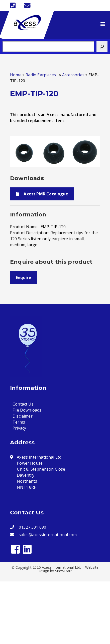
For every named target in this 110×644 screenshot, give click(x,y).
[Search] (102, 47)
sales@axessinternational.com (48, 535)
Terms (19, 422)
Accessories (73, 75)
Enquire (23, 277)
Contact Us (23, 404)
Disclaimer (23, 416)
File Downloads (27, 410)
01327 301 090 (32, 527)
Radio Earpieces (42, 75)
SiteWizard (64, 571)
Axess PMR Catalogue (42, 194)
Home (16, 75)
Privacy (19, 428)
